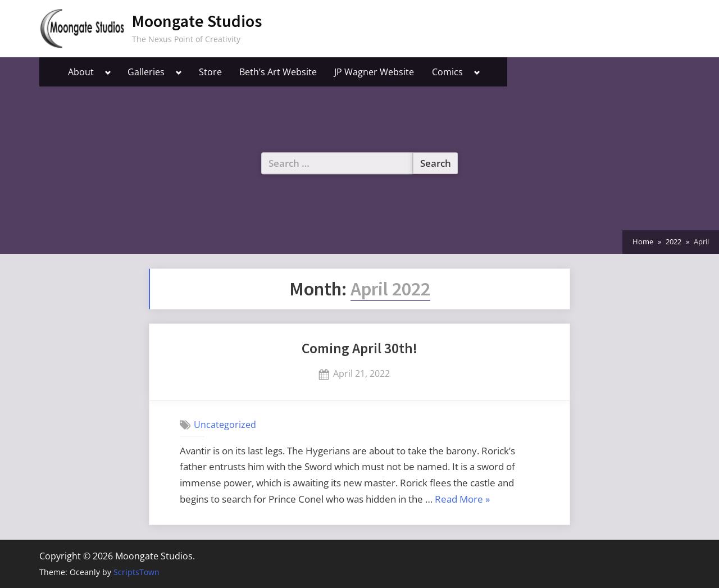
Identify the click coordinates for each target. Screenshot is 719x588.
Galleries (146, 72)
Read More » (462, 500)
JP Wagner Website (374, 72)
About (81, 72)
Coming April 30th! (359, 348)
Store (210, 72)
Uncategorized (225, 425)
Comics (447, 72)
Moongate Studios (197, 21)
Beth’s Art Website (278, 72)
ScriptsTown (136, 572)
